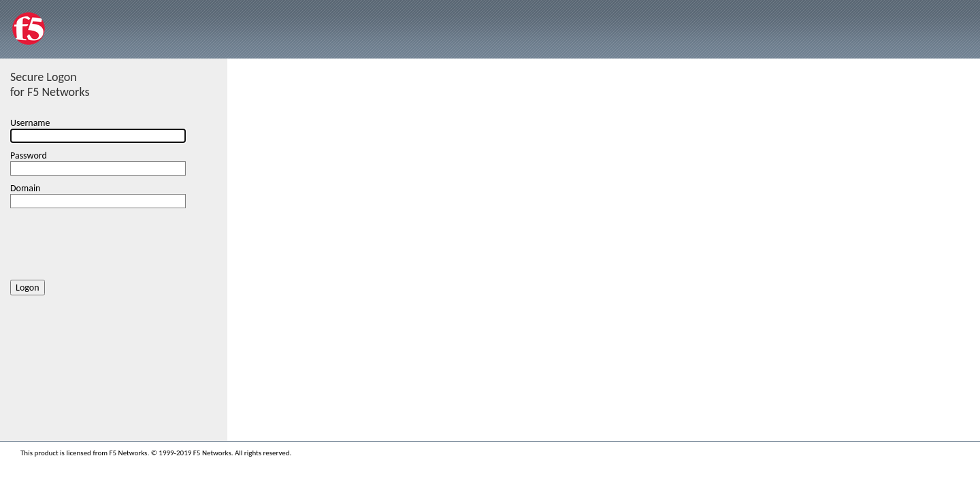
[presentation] (114, 242)
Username (30, 123)
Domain (25, 188)
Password (29, 156)
